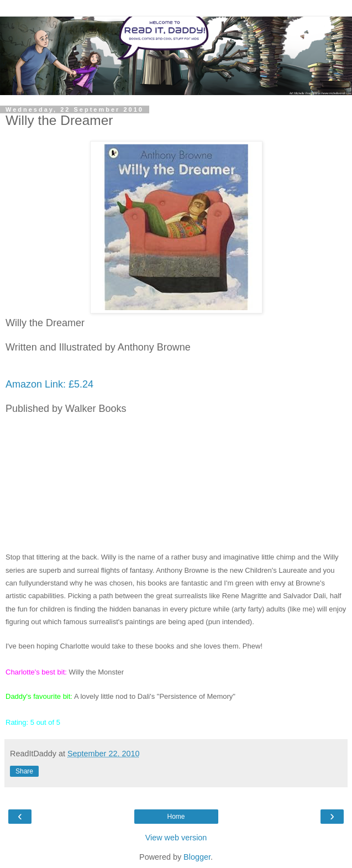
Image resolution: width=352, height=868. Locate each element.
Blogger (197, 857)
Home (176, 817)
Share (24, 771)
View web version (176, 838)
